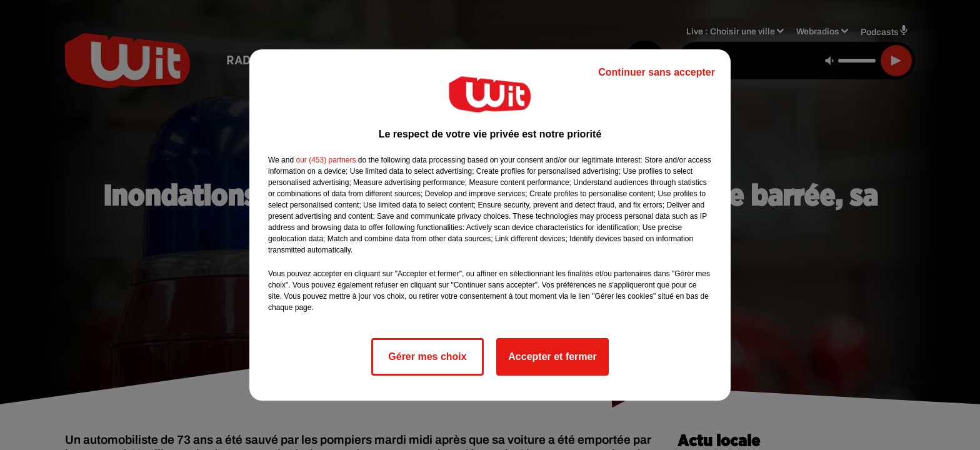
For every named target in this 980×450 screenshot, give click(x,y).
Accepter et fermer (552, 357)
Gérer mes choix (427, 357)
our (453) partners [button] (326, 160)
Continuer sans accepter (657, 72)
